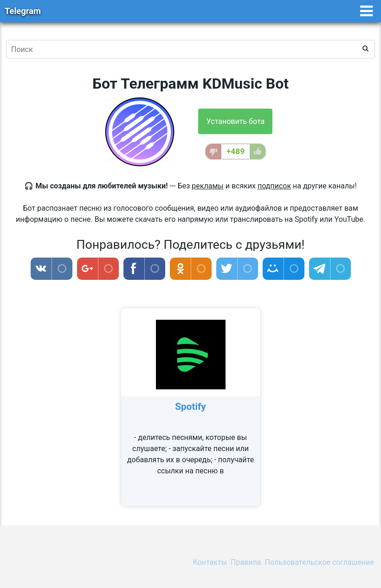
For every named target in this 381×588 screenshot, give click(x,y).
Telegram (23, 11)
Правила (246, 562)
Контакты (210, 562)
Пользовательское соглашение (320, 562)
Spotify (190, 407)
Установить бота (236, 121)
